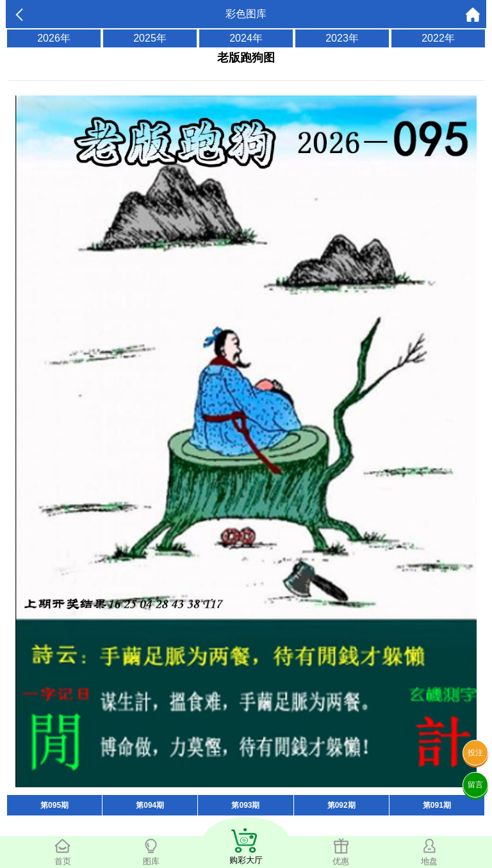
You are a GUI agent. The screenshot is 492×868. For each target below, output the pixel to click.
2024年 (246, 38)
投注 (475, 753)
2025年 (150, 38)
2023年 (342, 38)
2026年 (54, 38)
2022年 (438, 38)
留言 (475, 785)
